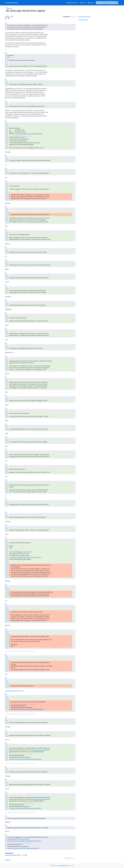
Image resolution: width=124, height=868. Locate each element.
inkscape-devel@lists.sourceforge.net (22, 557)
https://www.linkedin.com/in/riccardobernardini (29, 134)
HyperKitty (63, 866)
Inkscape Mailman (12, 3)
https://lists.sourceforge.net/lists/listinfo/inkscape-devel (27, 709)
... (6, 23)
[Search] (117, 3)
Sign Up (91, 3)
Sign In (83, 3)
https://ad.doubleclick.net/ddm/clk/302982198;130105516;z (24, 841)
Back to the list (83, 20)
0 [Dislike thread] (69, 858)
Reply (8, 860)
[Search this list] (105, 3)
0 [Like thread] (66, 858)
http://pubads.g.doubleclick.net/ (14, 691)
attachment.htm (10, 855)
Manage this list (72, 3)
